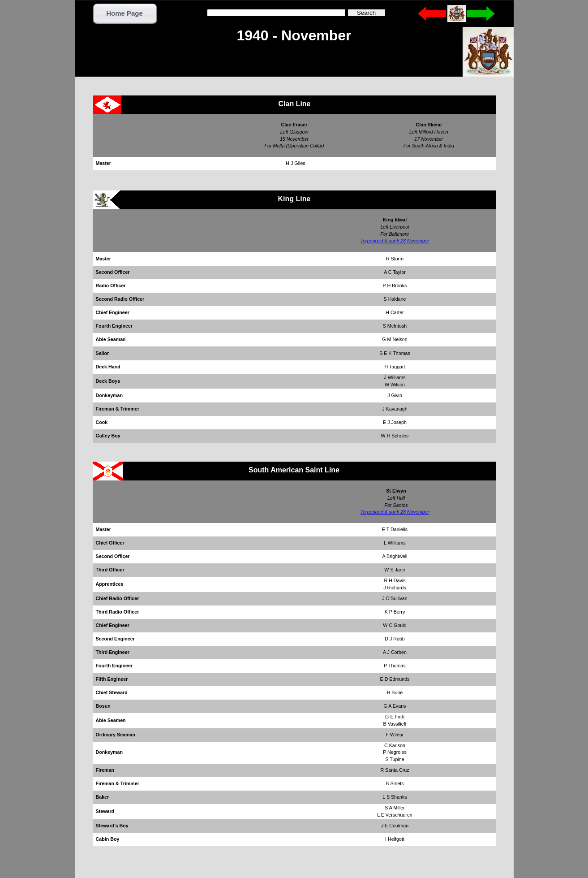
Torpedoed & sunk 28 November (395, 512)
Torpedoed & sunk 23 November (395, 241)
